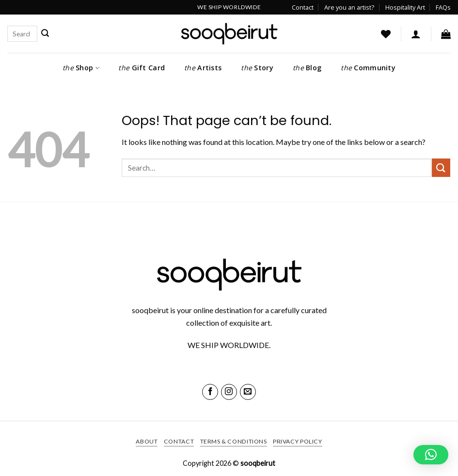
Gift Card (142, 68)
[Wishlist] (386, 34)
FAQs (443, 7)
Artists (203, 68)
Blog (307, 68)
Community (368, 68)
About (147, 441)
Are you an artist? (349, 7)
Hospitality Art (405, 7)
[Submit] (45, 34)
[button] (416, 34)
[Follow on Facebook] (210, 392)
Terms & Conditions (234, 441)
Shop (81, 68)
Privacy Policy (298, 441)
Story (257, 68)
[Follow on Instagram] (229, 392)
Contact (303, 7)
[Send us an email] (248, 392)
